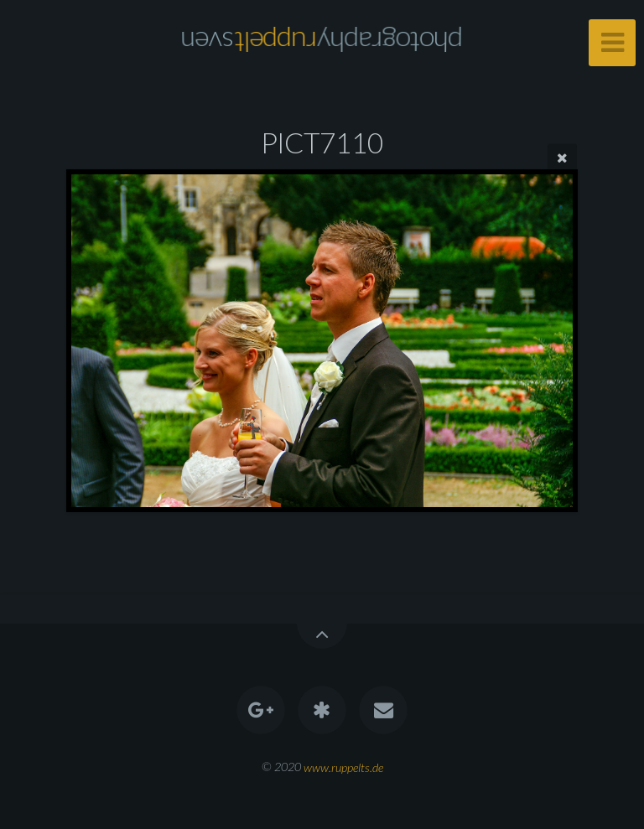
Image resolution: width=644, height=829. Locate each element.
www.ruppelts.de (343, 767)
